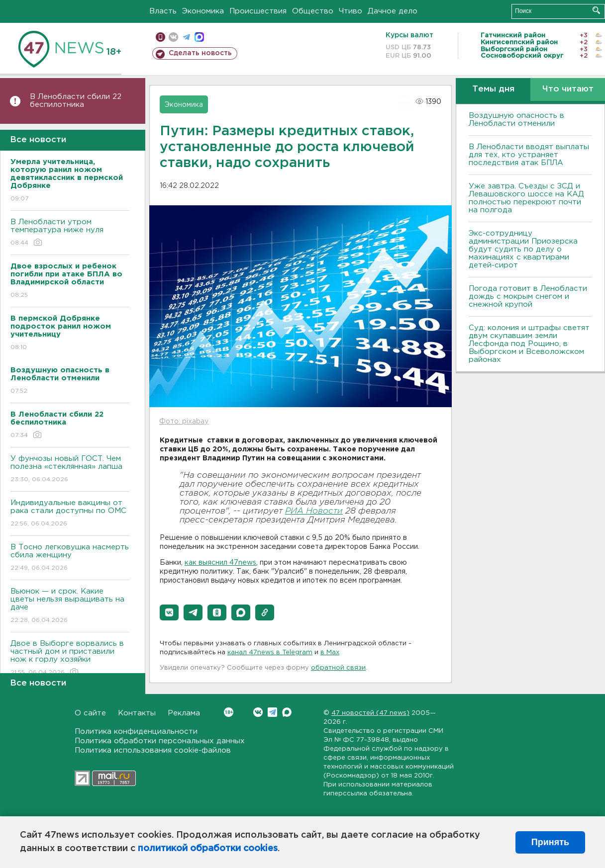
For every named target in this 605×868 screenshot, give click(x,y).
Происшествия (258, 11)
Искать (596, 10)
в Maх (330, 652)
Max (287, 712)
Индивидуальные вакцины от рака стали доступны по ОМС (70, 514)
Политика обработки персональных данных (160, 741)
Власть (163, 11)
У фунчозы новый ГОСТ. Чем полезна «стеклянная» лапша (70, 470)
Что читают (568, 89)
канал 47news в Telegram (270, 652)
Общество (313, 11)
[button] (169, 612)
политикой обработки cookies (208, 849)
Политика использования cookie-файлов (153, 750)
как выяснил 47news (220, 563)
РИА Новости (314, 511)
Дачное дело (393, 11)
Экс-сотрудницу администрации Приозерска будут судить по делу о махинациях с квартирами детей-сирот (523, 249)
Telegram (272, 712)
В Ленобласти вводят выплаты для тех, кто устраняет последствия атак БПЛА (529, 155)
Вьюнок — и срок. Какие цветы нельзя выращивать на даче (70, 606)
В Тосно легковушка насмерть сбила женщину (70, 558)
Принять (550, 842)
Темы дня (493, 89)
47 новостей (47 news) (370, 713)
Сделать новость (200, 53)
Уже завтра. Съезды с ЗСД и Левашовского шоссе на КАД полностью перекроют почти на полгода (526, 198)
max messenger (199, 37)
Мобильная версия (160, 37)
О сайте (90, 713)
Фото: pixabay (184, 422)
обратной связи (338, 668)
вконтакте (173, 37)
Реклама (184, 713)
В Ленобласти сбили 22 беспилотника (76, 101)
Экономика (203, 11)
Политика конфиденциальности (136, 732)
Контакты (137, 713)
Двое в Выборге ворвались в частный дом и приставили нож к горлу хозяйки (70, 658)
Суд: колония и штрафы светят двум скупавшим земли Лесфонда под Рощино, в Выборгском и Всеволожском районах (529, 344)
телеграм (186, 37)
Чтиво (351, 11)
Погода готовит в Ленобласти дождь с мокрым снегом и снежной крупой (528, 297)
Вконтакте (229, 712)
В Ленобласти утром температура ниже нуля (70, 233)
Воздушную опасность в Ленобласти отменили (516, 120)
